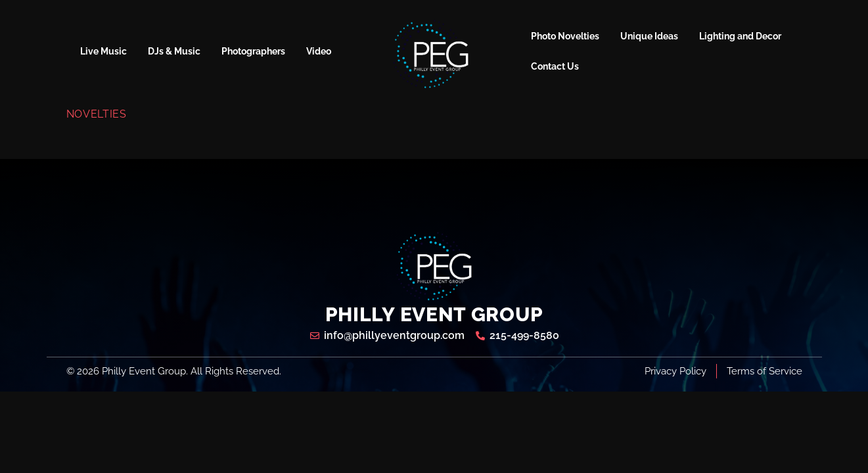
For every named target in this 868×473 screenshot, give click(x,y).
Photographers (253, 51)
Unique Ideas (649, 36)
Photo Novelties (565, 36)
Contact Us (555, 66)
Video (319, 51)
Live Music (103, 51)
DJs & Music (174, 51)
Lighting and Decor (740, 36)
